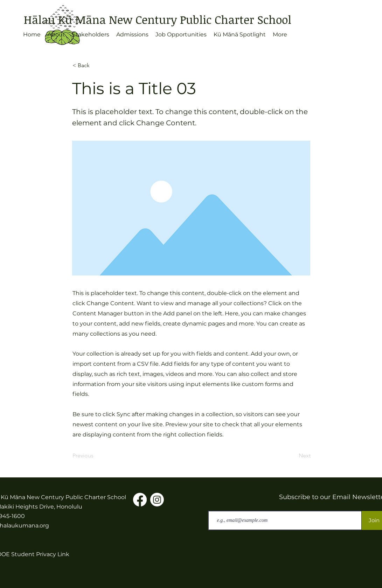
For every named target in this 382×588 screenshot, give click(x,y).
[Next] (293, 456)
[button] (56, 35)
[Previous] (96, 456)
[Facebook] (140, 500)
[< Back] (96, 65)
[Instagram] (157, 500)
